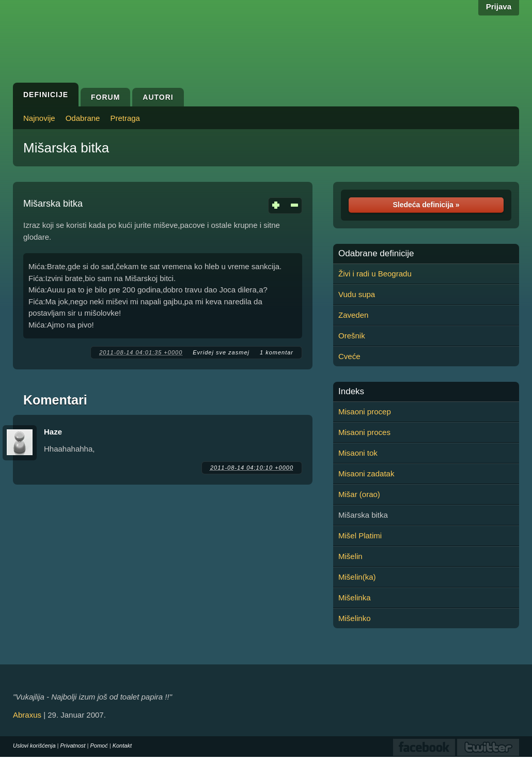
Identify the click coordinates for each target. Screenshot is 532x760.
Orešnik (352, 336)
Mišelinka (355, 598)
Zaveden (353, 315)
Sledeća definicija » (426, 205)
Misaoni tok (358, 453)
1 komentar (277, 352)
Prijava (499, 6)
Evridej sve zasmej (221, 352)
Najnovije (39, 118)
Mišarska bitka (66, 148)
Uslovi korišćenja (34, 746)
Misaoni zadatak (366, 474)
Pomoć (99, 746)
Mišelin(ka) (357, 577)
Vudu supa (357, 294)
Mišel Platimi (360, 536)
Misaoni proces (364, 432)
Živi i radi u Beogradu (375, 274)
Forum (105, 97)
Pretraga (125, 118)
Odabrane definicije (376, 254)
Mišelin (350, 556)
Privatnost (73, 746)
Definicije (46, 95)
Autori (158, 97)
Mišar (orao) (359, 494)
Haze (53, 432)
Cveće (349, 356)
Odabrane (83, 118)
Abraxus (27, 715)
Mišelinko (355, 618)
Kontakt (122, 746)
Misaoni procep (365, 412)
